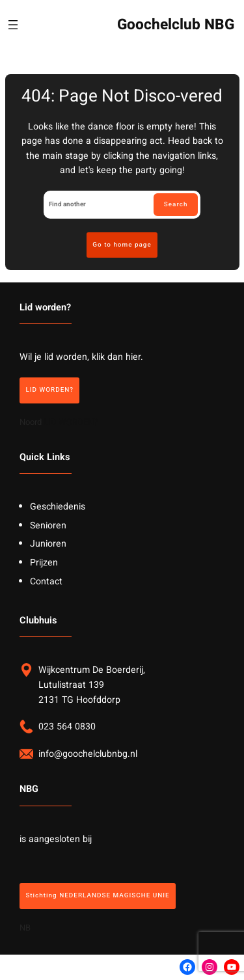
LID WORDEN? (49, 390)
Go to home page (122, 245)
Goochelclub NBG (176, 25)
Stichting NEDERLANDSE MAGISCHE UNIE (97, 895)
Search (176, 204)
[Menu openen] (13, 25)
